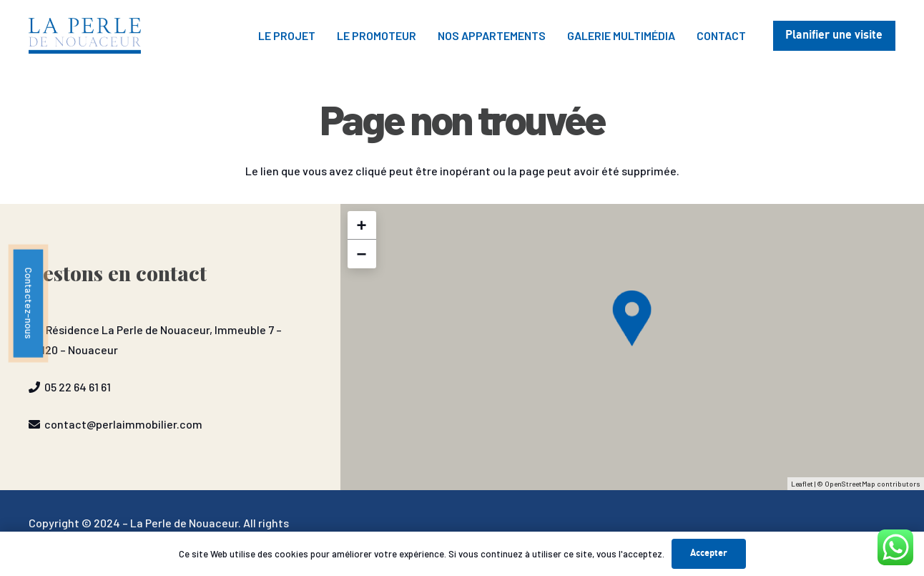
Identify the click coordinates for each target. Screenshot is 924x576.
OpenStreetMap (850, 484)
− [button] (362, 254)
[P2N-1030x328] (85, 36)
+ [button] (362, 225)
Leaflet (802, 484)
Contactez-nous (29, 303)
